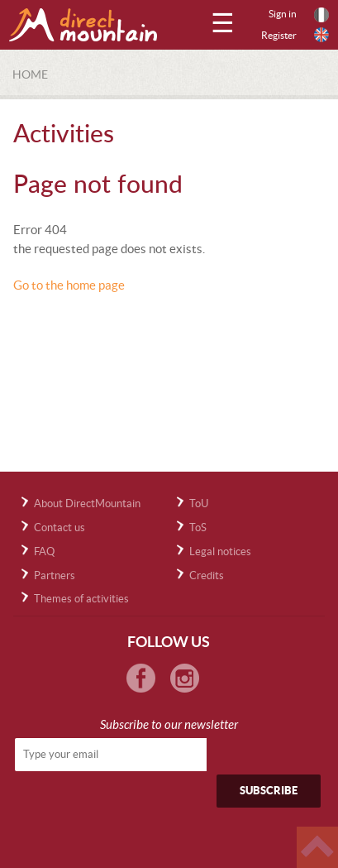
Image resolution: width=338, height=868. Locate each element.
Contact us (60, 528)
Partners (55, 575)
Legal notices (220, 551)
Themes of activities (81, 599)
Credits (207, 575)
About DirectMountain (87, 504)
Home (30, 74)
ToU (199, 504)
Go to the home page (69, 285)
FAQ (44, 551)
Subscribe (269, 791)
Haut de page (317, 847)
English (321, 35)
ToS (198, 528)
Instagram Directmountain (185, 678)
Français (321, 15)
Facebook (141, 678)
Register (279, 35)
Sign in (283, 14)
